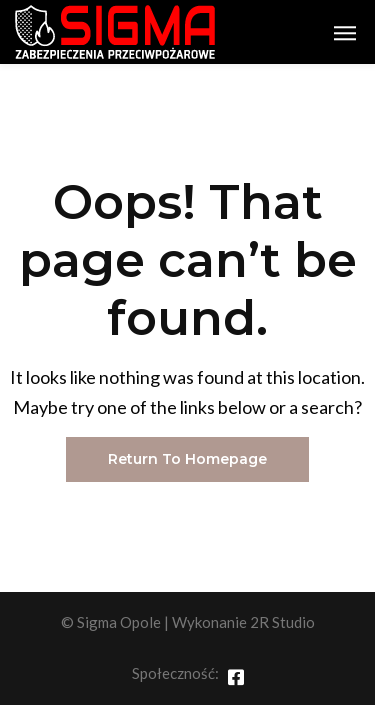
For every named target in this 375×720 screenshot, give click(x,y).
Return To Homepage (187, 459)
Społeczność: (175, 673)
